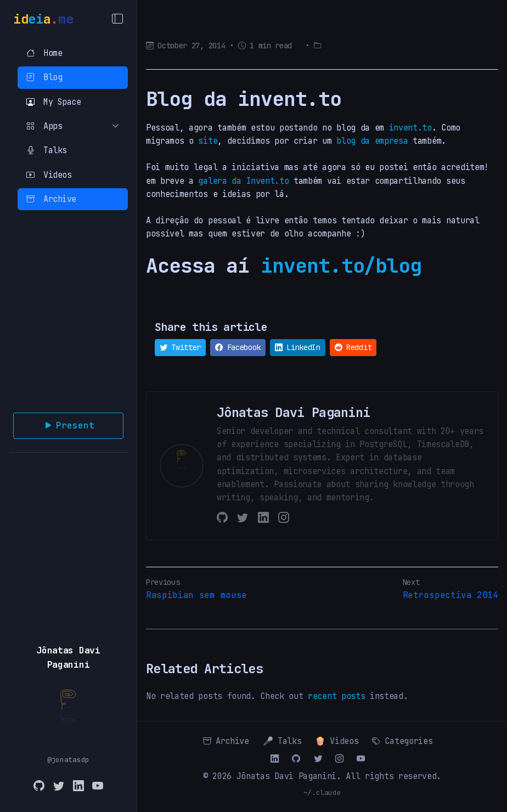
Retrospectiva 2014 (450, 595)
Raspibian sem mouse (196, 595)
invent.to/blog (341, 266)
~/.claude (322, 793)
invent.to (410, 128)
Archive (51, 199)
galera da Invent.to (243, 181)
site (208, 141)
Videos (49, 175)
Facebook (238, 347)
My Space (53, 102)
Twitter (180, 347)
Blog (44, 77)
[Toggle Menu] (117, 19)
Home (44, 53)
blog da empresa (372, 141)
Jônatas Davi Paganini (286, 776)
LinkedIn (298, 347)
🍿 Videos (337, 741)
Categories (402, 741)
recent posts (336, 696)
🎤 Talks (282, 741)
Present (69, 426)
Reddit (353, 347)
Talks (47, 150)
